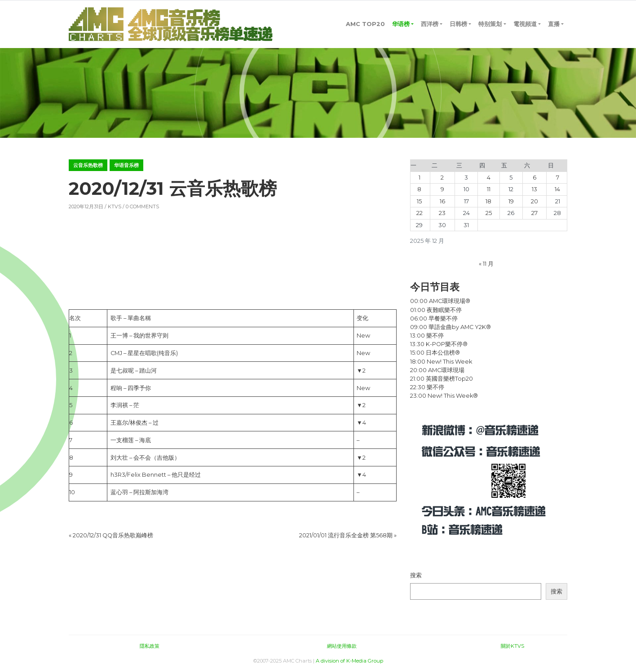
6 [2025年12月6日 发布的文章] (534, 178)
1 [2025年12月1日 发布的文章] (420, 178)
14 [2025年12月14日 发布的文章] (557, 189)
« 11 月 (486, 264)
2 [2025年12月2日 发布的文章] (442, 178)
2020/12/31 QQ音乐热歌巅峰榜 (113, 535)
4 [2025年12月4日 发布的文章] (489, 178)
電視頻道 (525, 24)
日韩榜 (458, 24)
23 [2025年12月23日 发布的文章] (442, 213)
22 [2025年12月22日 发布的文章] (420, 213)
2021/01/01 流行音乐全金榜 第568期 (346, 535)
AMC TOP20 (365, 24)
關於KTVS (512, 646)
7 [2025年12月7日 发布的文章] (558, 178)
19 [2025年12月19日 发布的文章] (511, 201)
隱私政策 (150, 646)
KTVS (115, 206)
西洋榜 (430, 24)
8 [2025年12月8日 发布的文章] (419, 189)
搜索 (416, 575)
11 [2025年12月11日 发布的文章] (489, 189)
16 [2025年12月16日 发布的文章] (442, 201)
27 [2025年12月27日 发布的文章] (534, 213)
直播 (554, 24)
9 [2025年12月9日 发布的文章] (442, 189)
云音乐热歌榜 (88, 165)
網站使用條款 (342, 646)
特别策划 (490, 24)
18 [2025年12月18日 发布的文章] (488, 201)
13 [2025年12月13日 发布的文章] (534, 189)
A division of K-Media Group (349, 661)
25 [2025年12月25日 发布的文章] (489, 213)
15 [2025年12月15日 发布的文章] (419, 201)
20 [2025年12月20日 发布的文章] (534, 201)
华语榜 (401, 24)
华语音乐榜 (126, 165)
